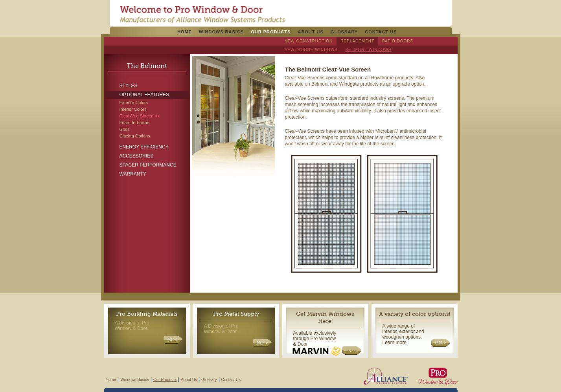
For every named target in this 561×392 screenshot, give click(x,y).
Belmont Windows (368, 50)
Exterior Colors (134, 103)
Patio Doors (398, 41)
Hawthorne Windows (311, 50)
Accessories (137, 156)
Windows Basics (221, 32)
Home (185, 32)
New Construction (309, 41)
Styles (129, 86)
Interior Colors (133, 109)
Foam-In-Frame (134, 123)
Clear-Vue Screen (137, 116)
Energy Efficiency (144, 147)
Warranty (133, 174)
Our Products (271, 32)
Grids (125, 129)
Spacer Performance (148, 165)
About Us (310, 32)
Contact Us (381, 32)
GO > (173, 340)
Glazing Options (135, 136)
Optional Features (144, 95)
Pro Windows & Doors (202, 15)
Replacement (357, 41)
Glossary (344, 32)
